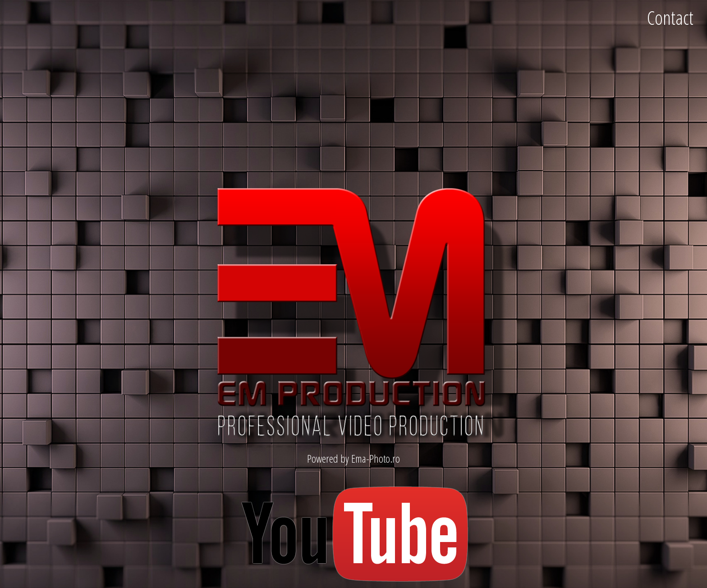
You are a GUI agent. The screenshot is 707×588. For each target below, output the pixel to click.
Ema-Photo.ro (376, 458)
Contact (670, 17)
